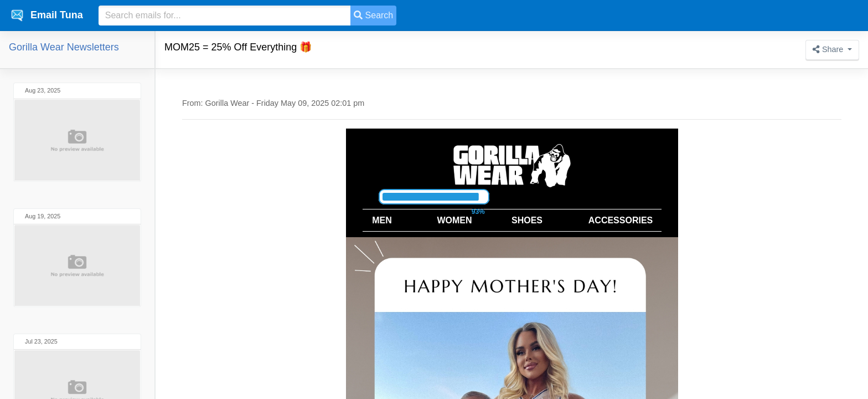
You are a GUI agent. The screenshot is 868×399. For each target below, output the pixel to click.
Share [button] (829, 49)
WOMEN (454, 220)
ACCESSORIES (621, 220)
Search (373, 15)
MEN (382, 220)
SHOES (527, 220)
